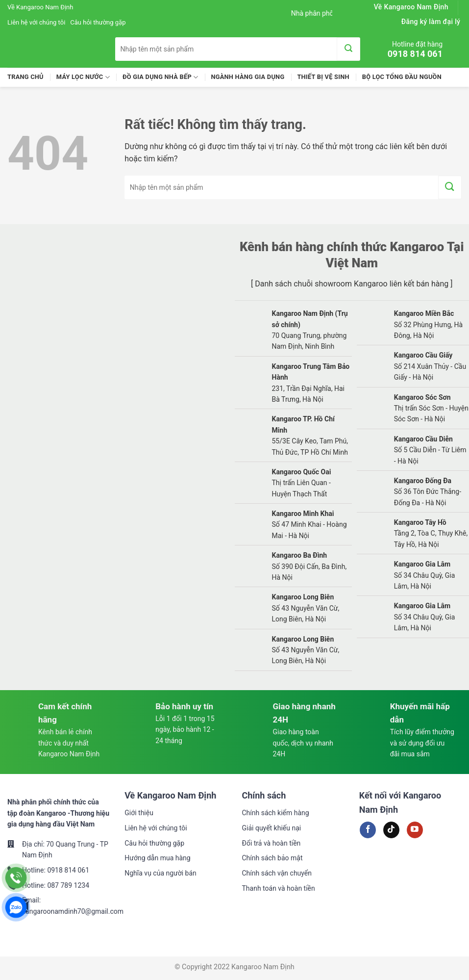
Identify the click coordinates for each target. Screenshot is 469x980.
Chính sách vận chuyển (277, 873)
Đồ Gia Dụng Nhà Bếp (160, 77)
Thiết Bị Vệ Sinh (323, 77)
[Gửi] (348, 49)
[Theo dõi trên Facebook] (368, 830)
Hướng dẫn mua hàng (157, 858)
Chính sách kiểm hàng (276, 813)
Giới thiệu (139, 813)
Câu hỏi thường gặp (98, 22)
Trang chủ (25, 77)
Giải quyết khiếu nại (272, 828)
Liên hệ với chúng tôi (36, 22)
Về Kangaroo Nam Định (40, 7)
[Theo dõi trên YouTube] (415, 830)
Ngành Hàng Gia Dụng (247, 77)
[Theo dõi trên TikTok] (391, 830)
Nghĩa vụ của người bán (160, 873)
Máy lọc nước (83, 77)
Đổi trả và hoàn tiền (272, 843)
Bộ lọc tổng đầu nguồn (402, 77)
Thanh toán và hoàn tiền (279, 888)
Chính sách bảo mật (272, 858)
